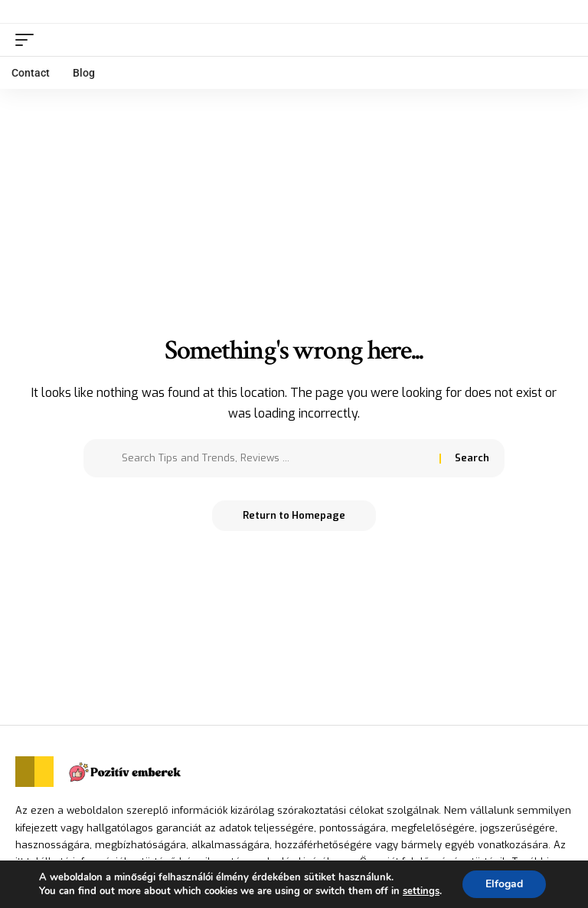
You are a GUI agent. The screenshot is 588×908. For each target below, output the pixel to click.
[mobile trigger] (28, 40)
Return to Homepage (294, 515)
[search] (561, 40)
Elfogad (504, 884)
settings (421, 891)
